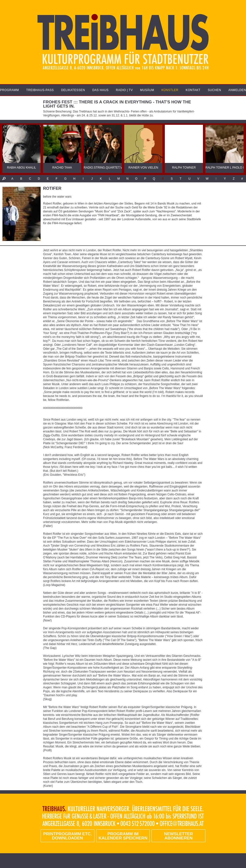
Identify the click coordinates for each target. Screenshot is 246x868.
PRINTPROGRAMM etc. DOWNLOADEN (68, 836)
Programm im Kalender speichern (123, 836)
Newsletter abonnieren (178, 836)
